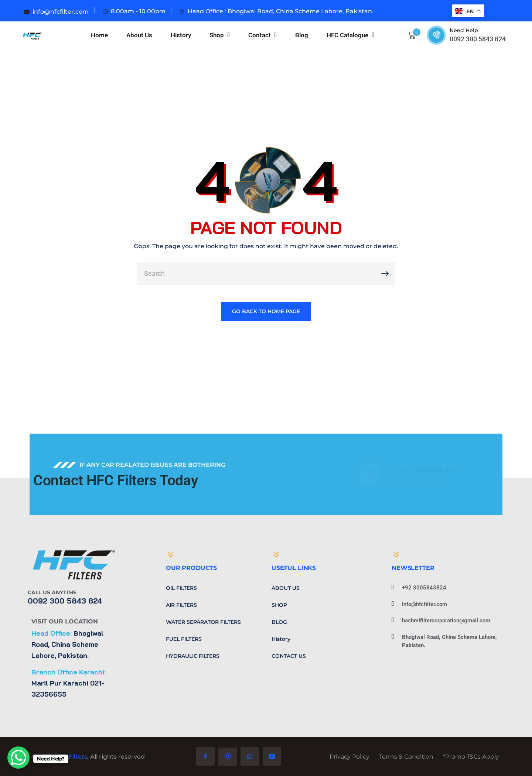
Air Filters (181, 605)
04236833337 (411, 480)
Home (99, 35)
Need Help (464, 30)
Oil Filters (181, 588)
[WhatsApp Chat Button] (18, 758)
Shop (220, 35)
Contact (262, 35)
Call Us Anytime (52, 592)
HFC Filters (71, 757)
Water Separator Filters (203, 622)
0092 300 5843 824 (478, 39)
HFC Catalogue (350, 35)
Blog (302, 35)
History (181, 35)
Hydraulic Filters (193, 656)
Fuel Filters (184, 639)
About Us (139, 35)
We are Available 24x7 (417, 469)
